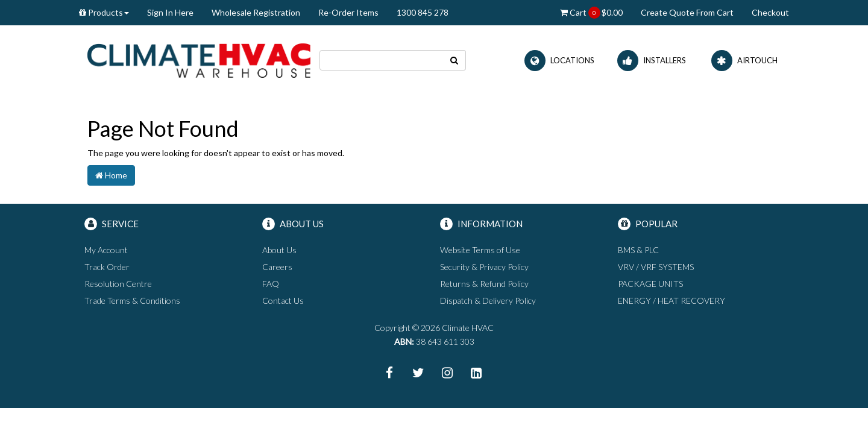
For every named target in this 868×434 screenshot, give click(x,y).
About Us (279, 250)
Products (104, 12)
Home (111, 175)
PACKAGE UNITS (650, 284)
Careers (277, 267)
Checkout (770, 12)
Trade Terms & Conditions (132, 300)
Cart (591, 13)
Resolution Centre (118, 284)
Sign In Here (170, 12)
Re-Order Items (348, 12)
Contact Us (283, 300)
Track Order (107, 267)
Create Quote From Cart (687, 12)
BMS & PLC (638, 250)
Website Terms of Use (480, 250)
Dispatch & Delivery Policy (488, 300)
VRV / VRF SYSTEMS (656, 267)
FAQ (271, 284)
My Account (106, 250)
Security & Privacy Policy (484, 267)
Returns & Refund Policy (484, 284)
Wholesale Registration (256, 12)
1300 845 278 (423, 12)
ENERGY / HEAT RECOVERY (671, 300)
